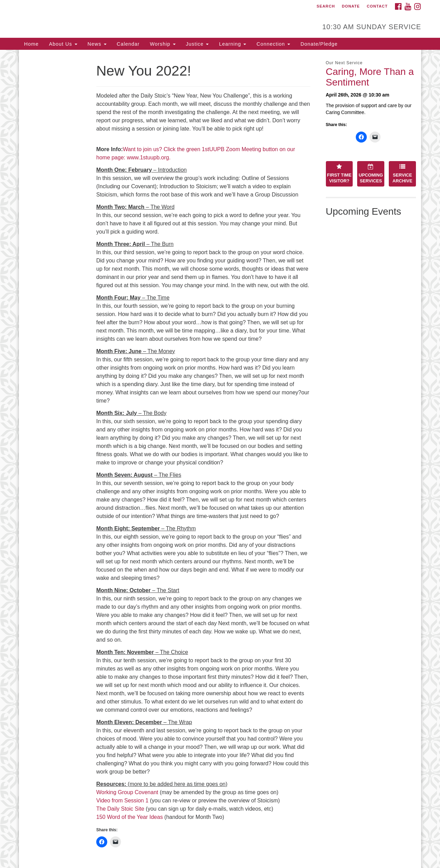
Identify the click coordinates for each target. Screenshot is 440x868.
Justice (197, 44)
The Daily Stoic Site (120, 809)
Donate (351, 6)
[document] (220, 459)
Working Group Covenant (127, 792)
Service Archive (403, 173)
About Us (63, 44)
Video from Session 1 (122, 801)
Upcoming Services (371, 173)
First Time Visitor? (339, 173)
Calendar (128, 44)
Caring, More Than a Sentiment (370, 77)
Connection (273, 44)
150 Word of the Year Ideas (130, 817)
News (97, 44)
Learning (233, 44)
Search (326, 6)
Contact (377, 6)
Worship (163, 44)
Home (31, 44)
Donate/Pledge (319, 44)
